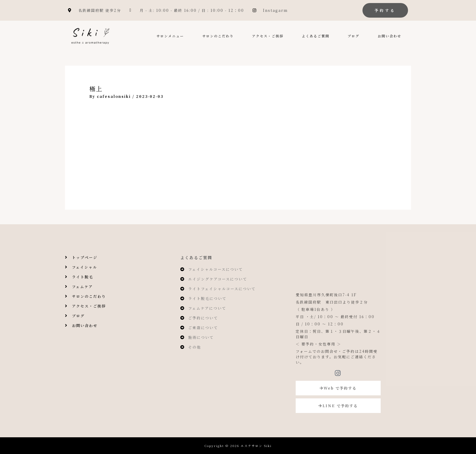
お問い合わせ (389, 36)
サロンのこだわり (218, 36)
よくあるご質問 (316, 36)
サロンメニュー (170, 36)
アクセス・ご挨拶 (268, 36)
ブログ (354, 36)
